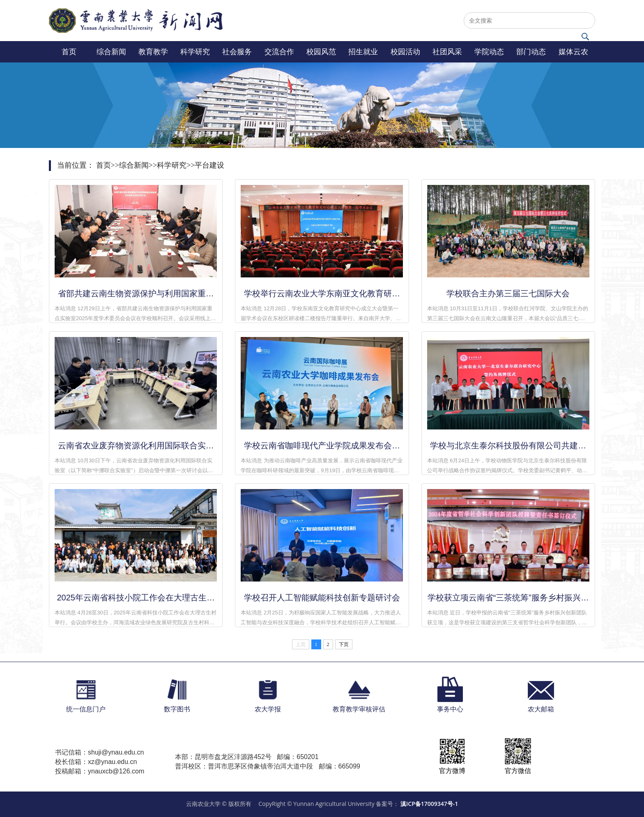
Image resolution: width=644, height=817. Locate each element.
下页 (344, 644)
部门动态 (531, 52)
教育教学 (153, 52)
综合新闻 (111, 52)
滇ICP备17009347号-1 (429, 804)
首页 (69, 52)
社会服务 (237, 52)
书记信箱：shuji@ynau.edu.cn (99, 752)
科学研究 (195, 52)
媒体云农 (573, 52)
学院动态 (489, 52)
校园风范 (321, 52)
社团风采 (447, 52)
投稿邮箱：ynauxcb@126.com (100, 771)
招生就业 (363, 52)
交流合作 (279, 52)
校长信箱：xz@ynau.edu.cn (96, 762)
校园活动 (405, 52)
